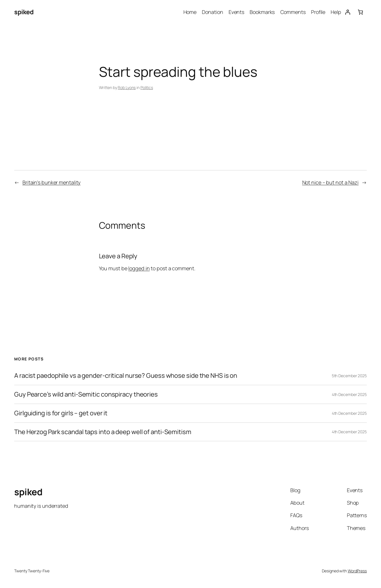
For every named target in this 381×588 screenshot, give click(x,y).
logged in (139, 268)
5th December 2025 (349, 376)
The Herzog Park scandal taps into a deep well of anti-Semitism (103, 432)
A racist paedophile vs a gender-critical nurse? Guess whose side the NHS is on (126, 376)
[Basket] (360, 12)
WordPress (357, 571)
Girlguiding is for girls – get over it (61, 413)
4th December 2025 (349, 394)
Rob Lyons (127, 87)
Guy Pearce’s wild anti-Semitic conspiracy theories (86, 394)
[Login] (348, 12)
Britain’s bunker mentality (51, 182)
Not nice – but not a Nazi (331, 182)
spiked (24, 12)
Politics (147, 87)
